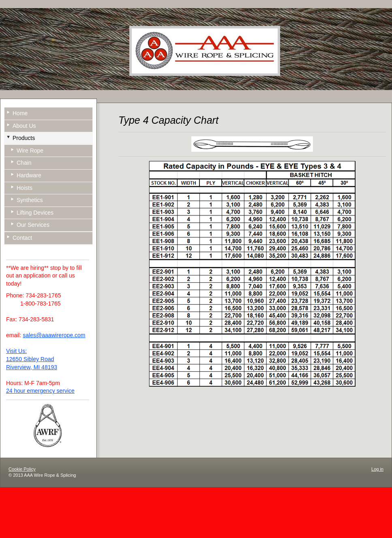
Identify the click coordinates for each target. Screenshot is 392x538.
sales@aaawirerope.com (54, 335)
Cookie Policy (22, 469)
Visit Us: (16, 351)
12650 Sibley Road (30, 359)
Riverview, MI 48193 (32, 367)
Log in (377, 469)
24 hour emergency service (40, 391)
